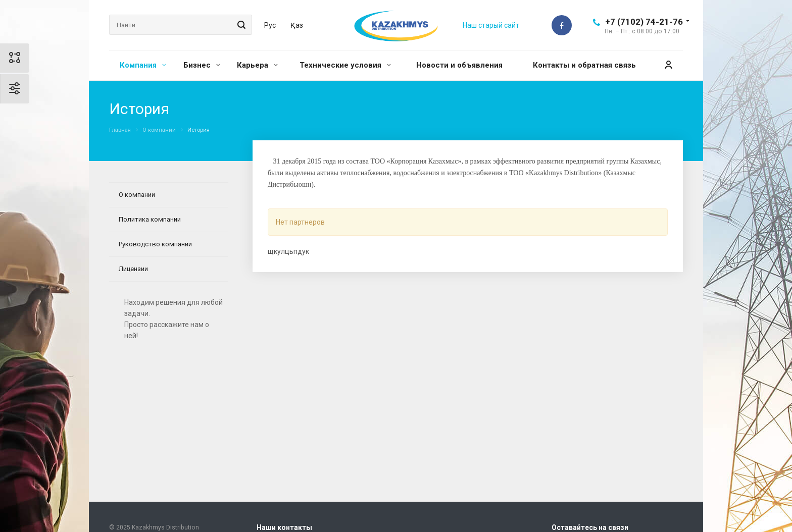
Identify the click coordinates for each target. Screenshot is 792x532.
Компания (143, 65)
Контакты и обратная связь (584, 65)
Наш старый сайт (491, 25)
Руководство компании (155, 244)
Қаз (297, 25)
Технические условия (345, 65)
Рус (270, 25)
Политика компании (150, 219)
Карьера (257, 65)
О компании (137, 195)
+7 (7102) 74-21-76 (644, 22)
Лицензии (133, 269)
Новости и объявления (459, 65)
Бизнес (202, 65)
